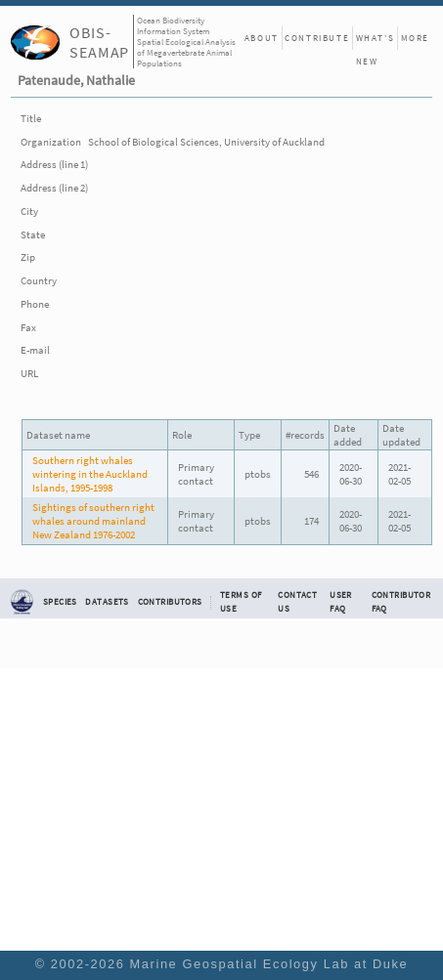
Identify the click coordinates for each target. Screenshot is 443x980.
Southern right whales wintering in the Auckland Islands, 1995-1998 (90, 474)
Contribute (317, 38)
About (262, 38)
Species (60, 602)
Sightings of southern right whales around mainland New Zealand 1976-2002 (93, 521)
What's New (376, 41)
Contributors (170, 602)
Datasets (107, 602)
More (415, 38)
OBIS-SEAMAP (99, 42)
